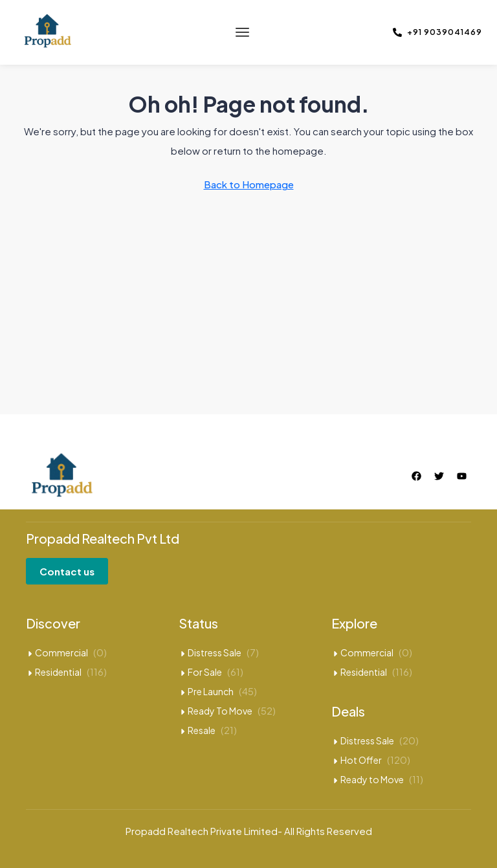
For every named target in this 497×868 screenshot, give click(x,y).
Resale (202, 730)
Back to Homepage (249, 184)
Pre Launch (211, 691)
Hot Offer (361, 760)
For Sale (205, 672)
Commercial (61, 652)
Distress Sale (215, 652)
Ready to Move (372, 779)
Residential (58, 672)
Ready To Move (220, 711)
